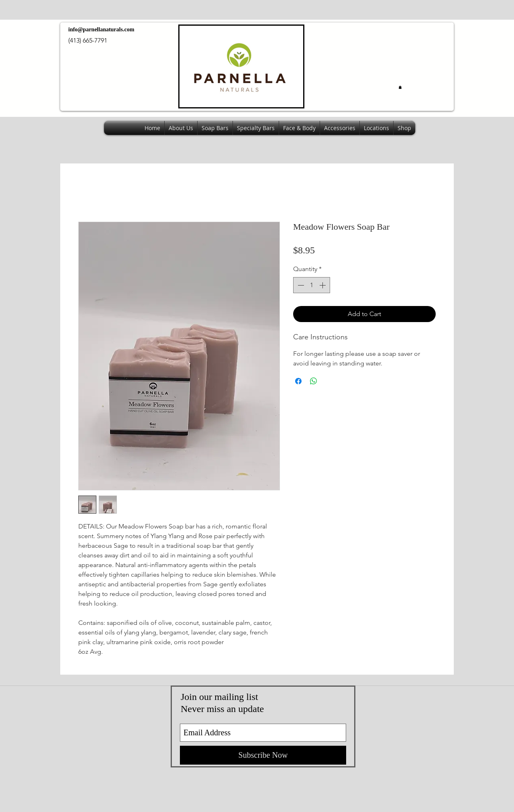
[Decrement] (300, 285)
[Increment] (323, 285)
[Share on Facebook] (298, 381)
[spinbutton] (312, 285)
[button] (400, 87)
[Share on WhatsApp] (314, 381)
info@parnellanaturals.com (101, 30)
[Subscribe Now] (263, 755)
